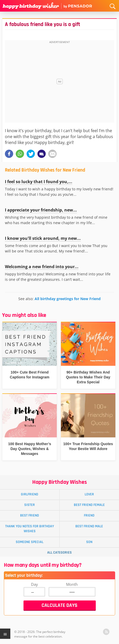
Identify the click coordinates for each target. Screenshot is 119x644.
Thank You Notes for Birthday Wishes (30, 529)
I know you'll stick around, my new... (43, 238)
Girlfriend (30, 494)
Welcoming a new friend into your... (42, 267)
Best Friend (30, 515)
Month (72, 584)
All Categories (60, 553)
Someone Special (30, 542)
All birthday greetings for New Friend (68, 299)
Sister (30, 505)
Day (34, 584)
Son (89, 542)
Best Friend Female (89, 505)
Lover (89, 494)
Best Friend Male (89, 526)
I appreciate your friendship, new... (41, 210)
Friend (89, 515)
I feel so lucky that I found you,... (39, 182)
